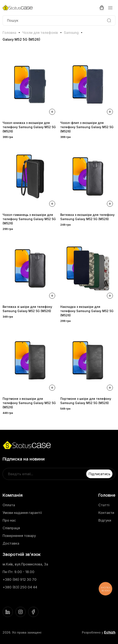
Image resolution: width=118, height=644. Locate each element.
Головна (9, 33)
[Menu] (110, 8)
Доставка (11, 543)
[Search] (109, 20)
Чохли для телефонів (40, 33)
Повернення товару (19, 536)
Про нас (9, 520)
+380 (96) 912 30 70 (20, 579)
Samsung (71, 33)
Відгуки (105, 520)
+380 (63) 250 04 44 (20, 587)
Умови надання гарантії (22, 513)
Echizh (110, 632)
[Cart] (102, 8)
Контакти (106, 513)
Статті (104, 505)
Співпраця (11, 528)
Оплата (9, 505)
